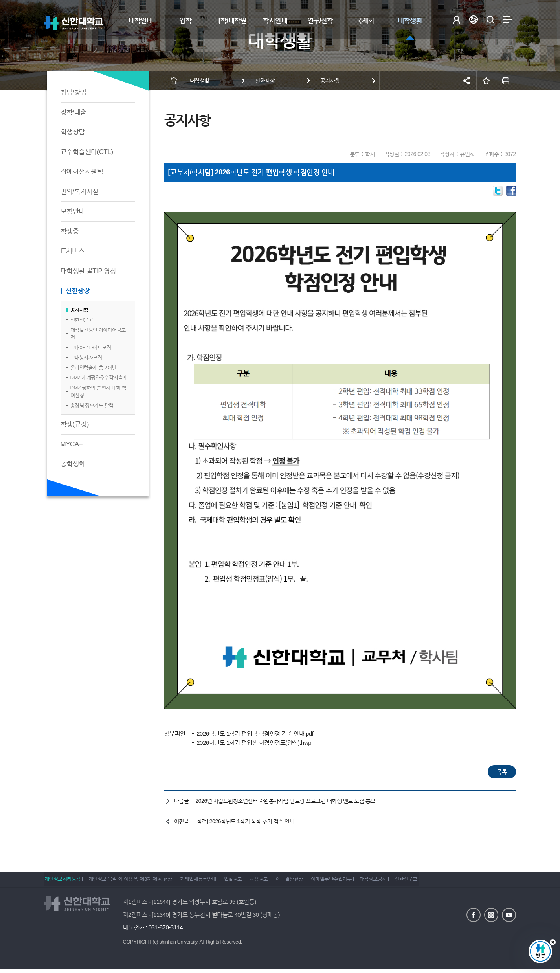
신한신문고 (82, 320)
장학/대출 (73, 112)
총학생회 (73, 464)
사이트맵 (508, 19)
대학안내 (141, 21)
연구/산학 (320, 21)
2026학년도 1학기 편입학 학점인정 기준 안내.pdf (254, 733)
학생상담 (73, 132)
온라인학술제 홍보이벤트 (96, 368)
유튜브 (509, 914)
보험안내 (73, 211)
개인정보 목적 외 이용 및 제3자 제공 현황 (135, 881)
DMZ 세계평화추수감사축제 (99, 377)
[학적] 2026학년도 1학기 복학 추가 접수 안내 (245, 821)
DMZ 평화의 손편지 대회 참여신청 (98, 392)
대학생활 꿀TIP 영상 (88, 271)
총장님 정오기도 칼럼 (92, 405)
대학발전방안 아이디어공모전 (98, 334)
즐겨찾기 (487, 81)
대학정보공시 (403, 881)
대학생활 (410, 21)
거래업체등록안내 (207, 881)
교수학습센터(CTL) (87, 152)
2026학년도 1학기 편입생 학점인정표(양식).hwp (253, 743)
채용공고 (276, 881)
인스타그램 (491, 914)
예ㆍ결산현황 (311, 881)
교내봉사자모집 (86, 357)
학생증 (70, 231)
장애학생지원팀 (82, 172)
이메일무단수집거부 (357, 881)
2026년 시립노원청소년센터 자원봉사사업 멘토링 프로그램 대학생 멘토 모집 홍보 (286, 801)
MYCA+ (72, 444)
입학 (185, 21)
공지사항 (79, 310)
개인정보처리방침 (62, 881)
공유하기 (467, 81)
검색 (491, 19)
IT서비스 (73, 251)
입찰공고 (246, 881)
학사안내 (275, 21)
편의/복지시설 (80, 192)
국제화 (365, 21)
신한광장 (78, 291)
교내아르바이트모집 (91, 348)
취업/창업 (73, 92)
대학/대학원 (230, 21)
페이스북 (474, 914)
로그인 (457, 19)
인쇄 (506, 81)
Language (474, 19)
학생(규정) (75, 424)
